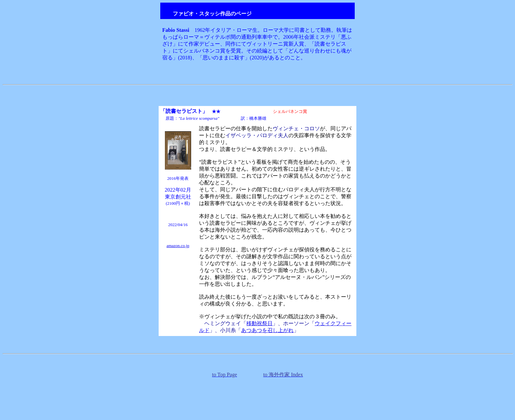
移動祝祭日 (259, 323)
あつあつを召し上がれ (267, 330)
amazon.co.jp (178, 246)
